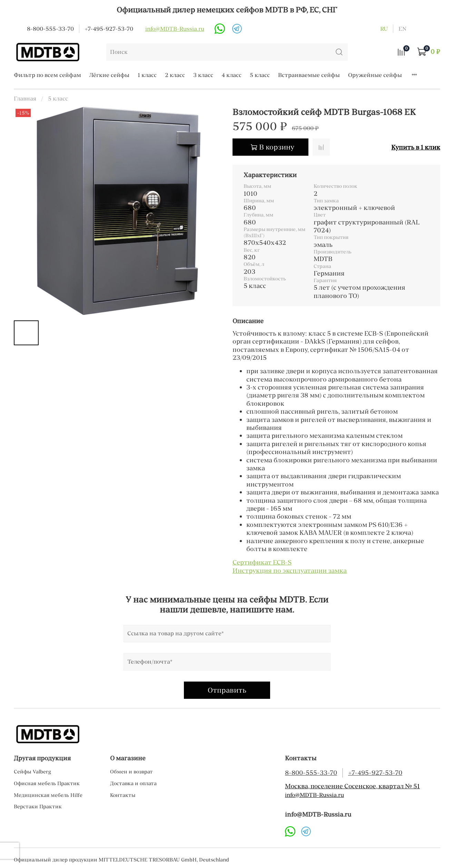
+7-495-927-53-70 (109, 29)
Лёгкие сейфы (109, 75)
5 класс (260, 75)
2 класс (175, 75)
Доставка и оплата (133, 783)
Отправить (227, 690)
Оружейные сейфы (375, 75)
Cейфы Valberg (32, 772)
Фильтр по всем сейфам (47, 75)
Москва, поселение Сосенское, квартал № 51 (352, 786)
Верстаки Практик (38, 807)
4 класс (231, 75)
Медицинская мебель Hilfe (48, 795)
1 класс (147, 75)
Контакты (123, 795)
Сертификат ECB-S (262, 562)
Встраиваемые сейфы (309, 75)
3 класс (203, 75)
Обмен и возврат (131, 772)
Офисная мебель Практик (47, 783)
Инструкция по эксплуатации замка (290, 571)
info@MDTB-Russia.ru (175, 29)
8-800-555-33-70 (50, 29)
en (402, 29)
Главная (25, 98)
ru (384, 29)
